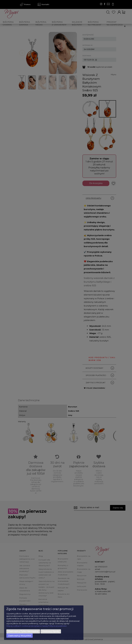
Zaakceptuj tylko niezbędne (23, 631)
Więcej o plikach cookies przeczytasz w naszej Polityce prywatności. (37, 626)
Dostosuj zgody (51, 631)
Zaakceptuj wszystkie (20, 636)
